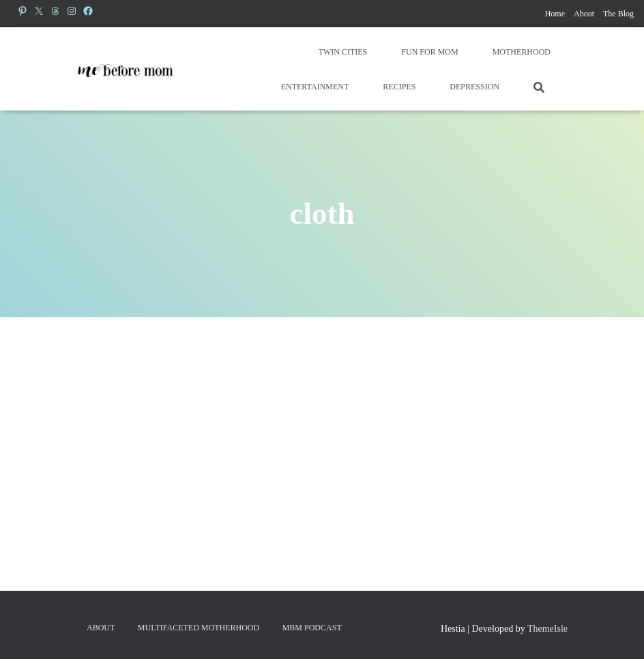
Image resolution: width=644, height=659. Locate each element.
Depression (474, 87)
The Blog (618, 14)
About (584, 14)
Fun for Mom (429, 52)
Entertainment (315, 87)
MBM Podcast (312, 628)
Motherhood (522, 52)
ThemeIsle (547, 629)
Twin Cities (343, 52)
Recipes (399, 87)
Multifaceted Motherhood (199, 628)
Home (555, 14)
